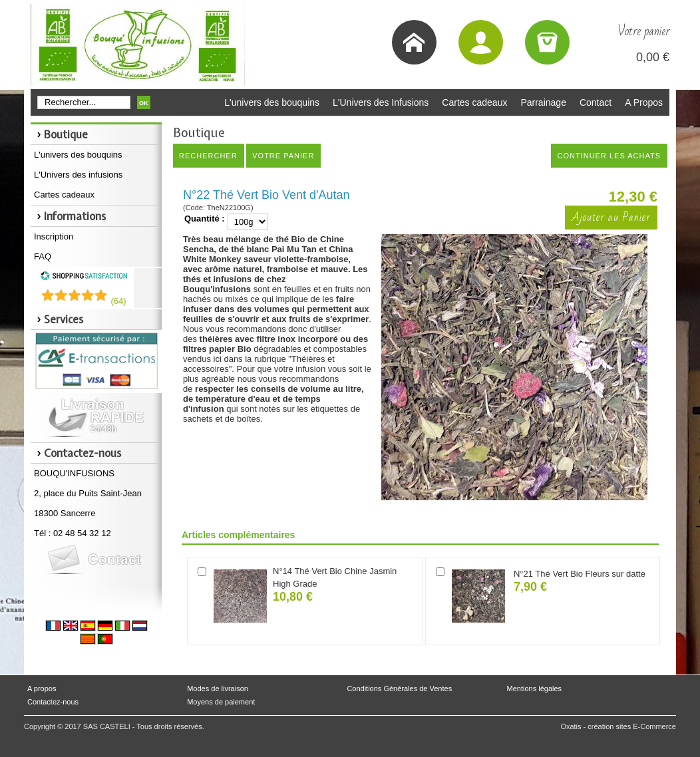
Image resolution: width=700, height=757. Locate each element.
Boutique (66, 134)
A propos (42, 688)
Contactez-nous (53, 702)
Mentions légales (535, 688)
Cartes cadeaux (474, 102)
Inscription (54, 236)
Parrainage (543, 102)
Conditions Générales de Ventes (399, 688)
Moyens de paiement (221, 702)
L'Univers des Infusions (381, 102)
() (118, 301)
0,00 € (653, 57)
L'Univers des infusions (78, 175)
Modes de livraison (218, 688)
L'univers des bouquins (272, 102)
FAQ (43, 256)
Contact (596, 102)
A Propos (644, 102)
